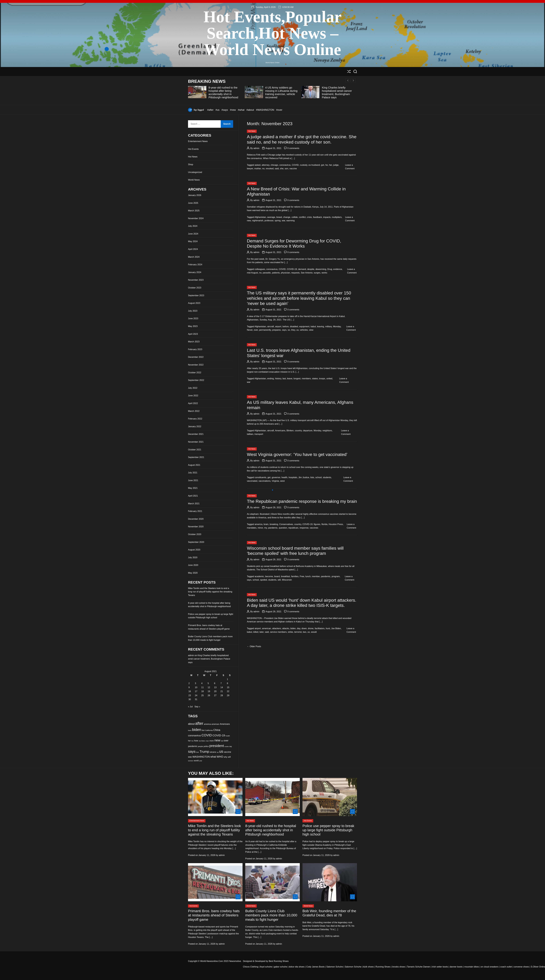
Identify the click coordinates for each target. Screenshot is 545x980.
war (283, 221)
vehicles (304, 330)
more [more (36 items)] (212, 741)
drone (311, 628)
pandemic (273, 528)
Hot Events (193, 149)
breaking (274, 524)
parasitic (267, 273)
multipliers (337, 217)
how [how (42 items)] (196, 741)
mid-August (252, 273)
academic (259, 576)
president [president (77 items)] (217, 746)
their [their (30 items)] (197, 752)
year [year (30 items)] (201, 761)
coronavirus (285, 165)
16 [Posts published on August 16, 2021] (190, 691)
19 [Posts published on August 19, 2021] (209, 691)
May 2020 (193, 573)
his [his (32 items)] (192, 741)
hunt (328, 628)
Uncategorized (195, 172)
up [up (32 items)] (218, 752)
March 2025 (194, 211)
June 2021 (193, 480)
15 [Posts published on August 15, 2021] (228, 687)
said (277, 169)
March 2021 (194, 504)
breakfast (285, 576)
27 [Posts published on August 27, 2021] (215, 695)
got (323, 165)
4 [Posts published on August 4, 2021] (202, 683)
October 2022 (195, 373)
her (330, 165)
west (282, 481)
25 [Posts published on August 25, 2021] (202, 695)
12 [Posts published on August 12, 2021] (209, 687)
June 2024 (193, 234)
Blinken (290, 431)
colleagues (260, 269)
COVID (295, 165)
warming (290, 221)
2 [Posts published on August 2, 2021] (189, 683)
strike (290, 632)
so (289, 330)
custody (304, 165)
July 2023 (193, 311)
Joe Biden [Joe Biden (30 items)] (202, 741)
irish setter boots (440, 967)
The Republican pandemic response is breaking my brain (302, 501)
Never (250, 330)
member (316, 576)
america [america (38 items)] (207, 724)
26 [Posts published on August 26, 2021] (209, 695)
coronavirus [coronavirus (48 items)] (194, 735)
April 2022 (193, 403)
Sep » (197, 707)
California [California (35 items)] (209, 730)
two (305, 632)
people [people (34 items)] (200, 746)
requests (295, 273)
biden (293, 628)
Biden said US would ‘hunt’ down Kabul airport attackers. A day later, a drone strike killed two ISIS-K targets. (302, 603)
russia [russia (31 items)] (227, 746)
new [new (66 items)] (217, 740)
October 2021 (195, 450)
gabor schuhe (280, 967)
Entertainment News (198, 141)
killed (256, 632)
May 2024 (193, 241)
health (284, 477)
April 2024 (193, 249)
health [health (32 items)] (228, 736)
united (329, 379)
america (259, 524)
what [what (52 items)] (213, 757)
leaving (321, 327)
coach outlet (506, 967)
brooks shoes (399, 967)
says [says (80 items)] (192, 751)
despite (311, 269)
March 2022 (194, 411)
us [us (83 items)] (221, 751)
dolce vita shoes (297, 967)
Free (302, 576)
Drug (330, 269)
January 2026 (195, 195)
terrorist (298, 632)
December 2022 (196, 357)
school (319, 477)
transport (259, 434)
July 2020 (193, 557)
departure (308, 431)
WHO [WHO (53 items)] (220, 757)
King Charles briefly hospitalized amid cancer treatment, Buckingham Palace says (209, 659)
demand (302, 269)
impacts (327, 217)
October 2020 (195, 534)
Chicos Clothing (251, 967)
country (298, 431)
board (277, 576)
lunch (308, 576)
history (278, 379)
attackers (277, 628)
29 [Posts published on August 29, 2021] (228, 695)
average (271, 217)
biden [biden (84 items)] (197, 730)
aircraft (271, 327)
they (293, 330)
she (282, 169)
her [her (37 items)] (189, 741)
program (336, 576)
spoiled (264, 580)
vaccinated (252, 481)
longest (297, 379)
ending (270, 379)
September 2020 (196, 542)
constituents (260, 477)
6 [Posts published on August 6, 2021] (215, 683)
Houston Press (336, 524)
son (287, 169)
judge (336, 165)
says (284, 330)
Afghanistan (260, 217)
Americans (280, 431)
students (327, 477)
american (267, 628)
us (298, 330)
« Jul (190, 707)
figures (317, 524)
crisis (309, 217)
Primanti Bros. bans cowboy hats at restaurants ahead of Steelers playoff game (214, 915)
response (304, 528)
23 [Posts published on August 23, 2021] (190, 695)
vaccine (293, 169)
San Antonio (307, 273)
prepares (277, 330)
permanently (265, 330)
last (284, 379)
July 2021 (193, 473)
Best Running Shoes (279, 961)
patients (276, 273)
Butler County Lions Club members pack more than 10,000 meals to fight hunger (271, 915)
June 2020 (193, 565)
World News (194, 180)
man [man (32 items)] (207, 741)
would (314, 632)
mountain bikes (472, 967)
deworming (321, 269)
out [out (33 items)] (222, 741)
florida (325, 524)
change (287, 217)
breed (279, 217)
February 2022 (195, 419)
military (329, 327)
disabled (294, 327)
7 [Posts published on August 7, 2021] (221, 683)
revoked (270, 169)
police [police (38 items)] (206, 746)
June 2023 (193, 318)
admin (256, 148)
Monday (337, 327)
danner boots (456, 967)
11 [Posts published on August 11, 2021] (202, 687)
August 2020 (194, 550)
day (299, 628)
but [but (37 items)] (203, 730)
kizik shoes (368, 967)
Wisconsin (287, 580)
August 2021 (194, 465)
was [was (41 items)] (190, 757)
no (263, 169)
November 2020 (196, 527)
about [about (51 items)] (191, 724)
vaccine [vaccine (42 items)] (227, 752)
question (283, 528)
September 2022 (196, 380)
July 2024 (193, 226)
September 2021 (196, 457)
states (315, 379)
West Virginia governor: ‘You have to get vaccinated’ (297, 454)
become (269, 576)
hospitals (293, 477)
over (256, 330)
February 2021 (195, 511)
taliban (250, 434)
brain (266, 524)
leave (290, 379)
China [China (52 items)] (217, 730)
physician (286, 273)
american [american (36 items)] (215, 724)
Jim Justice (304, 477)
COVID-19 (292, 269)
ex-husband (314, 165)
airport (278, 327)
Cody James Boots (315, 967)
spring (278, 221)
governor (276, 477)
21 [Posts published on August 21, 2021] (222, 691)
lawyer (250, 169)
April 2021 (193, 496)
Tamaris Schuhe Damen (419, 967)
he (327, 165)
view (311, 330)
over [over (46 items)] (226, 741)
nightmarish (258, 221)
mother (258, 169)
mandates (252, 528)
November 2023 (196, 280)
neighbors (327, 431)
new (249, 221)
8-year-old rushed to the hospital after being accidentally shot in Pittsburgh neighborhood (271, 830)
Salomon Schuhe (335, 967)
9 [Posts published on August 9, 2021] (189, 687)
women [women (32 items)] (191, 761)
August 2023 (194, 303)
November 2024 (196, 218)
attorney (266, 165)
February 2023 (195, 349)
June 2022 (193, 396)
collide (295, 217)
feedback (318, 217)
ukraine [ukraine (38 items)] (213, 752)
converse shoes (521, 967)
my (266, 528)
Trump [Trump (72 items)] (204, 752)
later (262, 632)
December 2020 (196, 519)
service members (278, 632)
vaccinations (264, 481)
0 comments (293, 148)
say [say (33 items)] (230, 746)
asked (258, 165)
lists (312, 477)
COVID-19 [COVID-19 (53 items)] (219, 735)
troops (322, 379)
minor (260, 528)
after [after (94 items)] (199, 723)
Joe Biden (336, 628)
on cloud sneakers (490, 967)
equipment (304, 327)
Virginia (275, 481)
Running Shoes (383, 967)
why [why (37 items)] (225, 757)
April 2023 (193, 334)
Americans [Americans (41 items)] (225, 724)
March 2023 (194, 342)
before (286, 327)
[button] (353, 80)
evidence (338, 269)
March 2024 (194, 257)
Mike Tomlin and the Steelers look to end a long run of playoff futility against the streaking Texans (210, 592)
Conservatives (286, 524)
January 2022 (195, 426)
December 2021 (196, 434)
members (306, 379)
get (269, 477)
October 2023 (195, 288)
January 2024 (195, 272)
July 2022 (193, 388)
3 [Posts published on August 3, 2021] (195, 683)
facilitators (320, 628)
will (279, 580)
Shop (191, 164)
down (304, 628)
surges (317, 273)
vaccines (314, 528)
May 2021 (193, 488)
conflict (302, 217)
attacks (286, 628)
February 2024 (195, 265)
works (324, 273)
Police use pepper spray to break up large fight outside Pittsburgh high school (328, 830)
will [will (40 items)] (229, 757)
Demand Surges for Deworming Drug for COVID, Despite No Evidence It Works (294, 244)
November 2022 (196, 365)
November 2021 (196, 442)
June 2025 (193, 203)
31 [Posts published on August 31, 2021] (196, 699)
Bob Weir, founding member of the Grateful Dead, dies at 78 (329, 913)
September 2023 (196, 295)
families (295, 576)
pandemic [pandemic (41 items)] (193, 746)
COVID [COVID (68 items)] (207, 735)
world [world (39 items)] (196, 761)
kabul (313, 327)
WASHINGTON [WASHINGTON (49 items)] (201, 757)
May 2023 (193, 326)
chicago (274, 165)
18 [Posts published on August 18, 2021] (202, 691)
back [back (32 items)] (190, 730)
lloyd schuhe (266, 967)
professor (269, 221)
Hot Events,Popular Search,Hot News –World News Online (272, 33)
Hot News (252, 131)
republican (293, 528)
